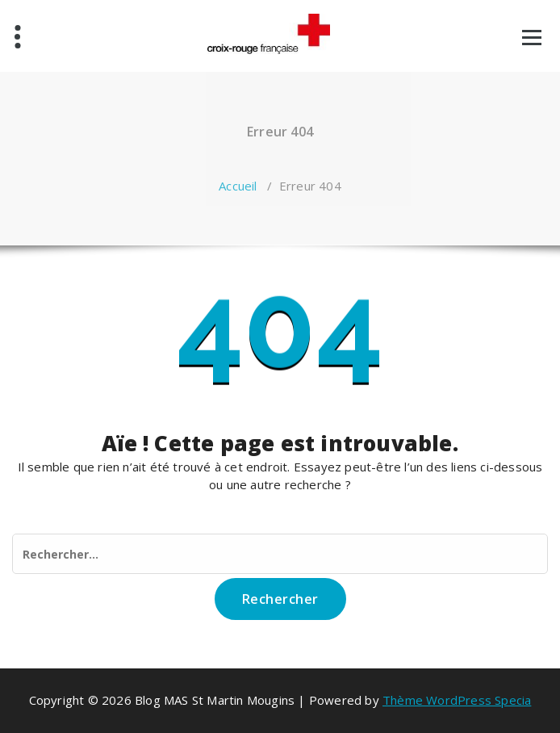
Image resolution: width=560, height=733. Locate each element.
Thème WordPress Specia (457, 700)
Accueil (238, 186)
